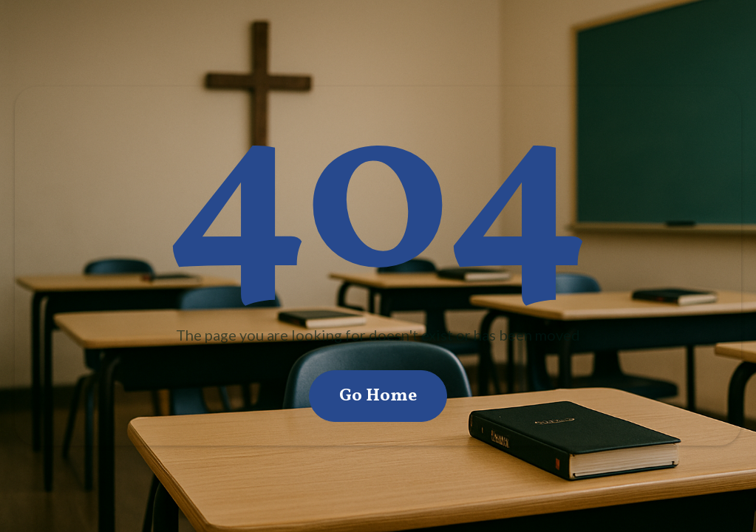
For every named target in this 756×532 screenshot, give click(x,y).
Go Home (378, 396)
